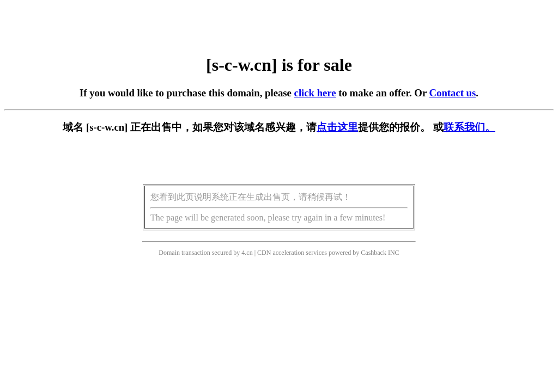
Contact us (453, 93)
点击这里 (337, 127)
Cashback (374, 253)
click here (315, 93)
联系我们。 (469, 127)
